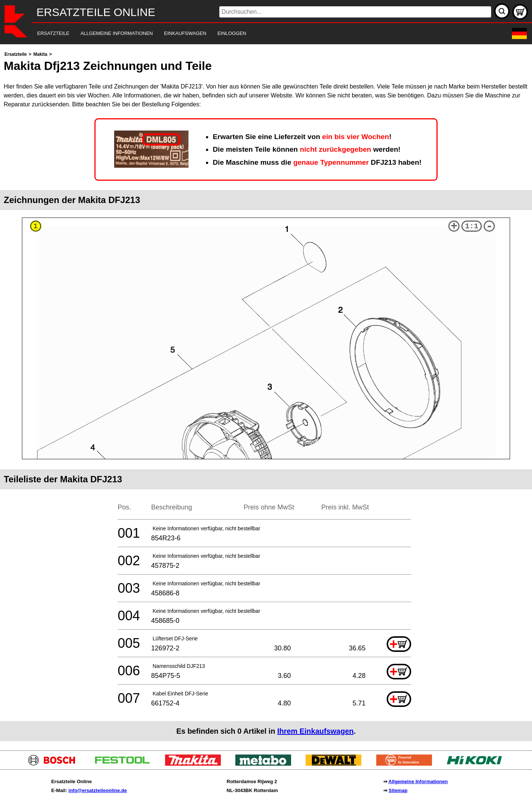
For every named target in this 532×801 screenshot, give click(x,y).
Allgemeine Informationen (418, 781)
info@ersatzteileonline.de (98, 790)
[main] (266, 395)
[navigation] (256, 34)
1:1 (472, 226)
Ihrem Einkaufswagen (316, 731)
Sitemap (398, 790)
